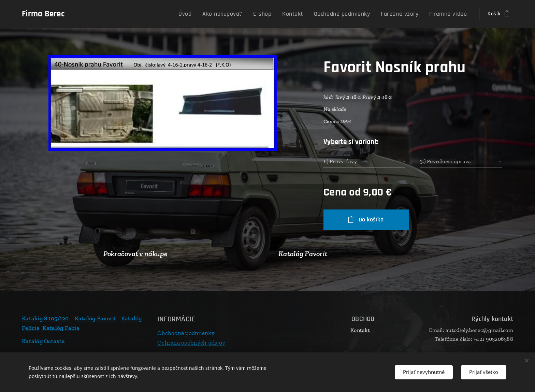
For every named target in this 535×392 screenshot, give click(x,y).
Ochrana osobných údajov (191, 342)
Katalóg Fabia (61, 328)
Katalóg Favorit (303, 254)
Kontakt (360, 330)
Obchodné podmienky (186, 333)
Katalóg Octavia (43, 341)
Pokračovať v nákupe (136, 254)
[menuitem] (212, 14)
